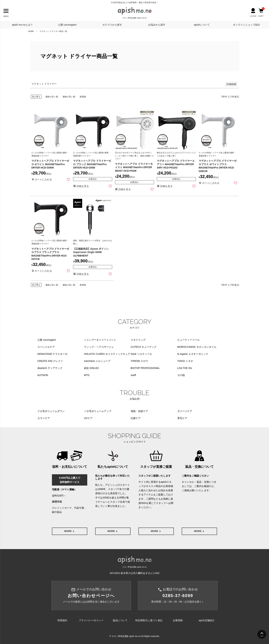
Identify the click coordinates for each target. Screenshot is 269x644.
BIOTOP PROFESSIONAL (145, 368)
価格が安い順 (52, 97)
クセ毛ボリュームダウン (51, 411)
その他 (181, 375)
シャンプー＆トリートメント (100, 340)
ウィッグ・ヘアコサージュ (99, 347)
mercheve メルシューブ (97, 361)
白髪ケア (136, 418)
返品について (120, 620)
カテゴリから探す (112, 25)
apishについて (202, 25)
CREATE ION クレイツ (50, 361)
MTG (87, 375)
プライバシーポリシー (91, 620)
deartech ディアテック (50, 368)
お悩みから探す (157, 25)
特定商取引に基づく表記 (149, 620)
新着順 (83, 97)
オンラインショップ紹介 (247, 25)
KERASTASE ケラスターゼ (53, 354)
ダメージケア (185, 411)
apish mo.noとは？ (22, 25)
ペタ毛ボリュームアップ (98, 411)
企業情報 (178, 620)
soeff (133, 375)
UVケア (88, 418)
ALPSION (43, 375)
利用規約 (62, 620)
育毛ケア (182, 418)
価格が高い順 (69, 97)
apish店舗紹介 (207, 620)
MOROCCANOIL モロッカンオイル (197, 347)
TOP (262, 636)
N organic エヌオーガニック (193, 354)
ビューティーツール (188, 340)
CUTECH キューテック (144, 347)
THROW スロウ (139, 361)
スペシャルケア (46, 347)
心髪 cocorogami (67, 25)
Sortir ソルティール (141, 354)
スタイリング (138, 340)
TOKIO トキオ (185, 361)
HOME (31, 31)
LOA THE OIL (185, 368)
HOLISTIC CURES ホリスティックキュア (107, 354)
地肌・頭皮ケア (139, 411)
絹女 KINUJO (91, 368)
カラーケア (44, 418)
